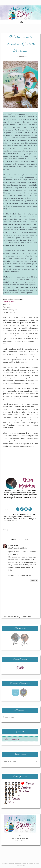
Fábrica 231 (30, 515)
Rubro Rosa (13, 545)
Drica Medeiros (18, 515)
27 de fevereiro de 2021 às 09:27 (18, 548)
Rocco (14, 521)
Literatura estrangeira (27, 519)
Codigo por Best (21, 865)
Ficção (13, 517)
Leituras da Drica (10, 519)
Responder (34, 580)
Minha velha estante (11, 739)
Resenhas (7, 521)
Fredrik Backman (9, 302)
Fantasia (6, 517)
